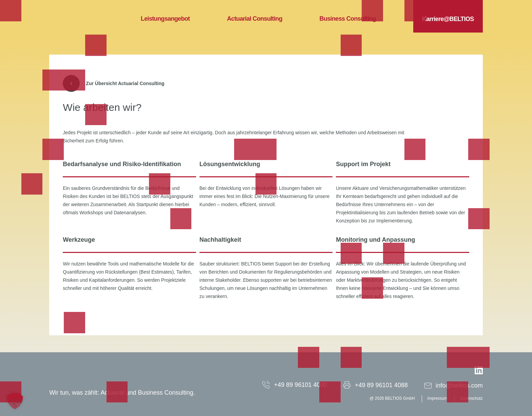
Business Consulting (348, 19)
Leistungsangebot (165, 19)
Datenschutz (471, 398)
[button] (15, 401)
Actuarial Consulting (255, 19)
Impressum (438, 398)
